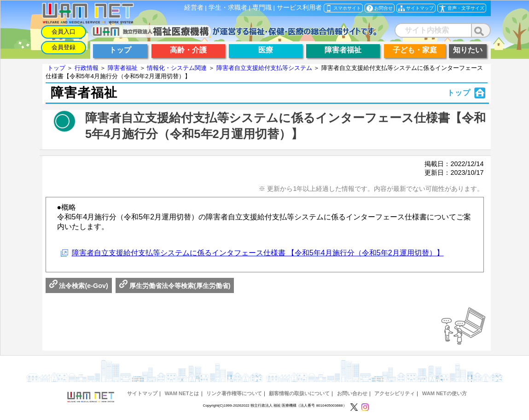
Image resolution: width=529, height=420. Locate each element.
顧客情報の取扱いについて (299, 393)
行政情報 (87, 68)
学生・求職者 (228, 8)
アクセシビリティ (395, 393)
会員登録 (64, 47)
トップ (56, 68)
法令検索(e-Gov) (79, 286)
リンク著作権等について (234, 393)
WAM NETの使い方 (445, 393)
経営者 (194, 8)
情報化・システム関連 (177, 68)
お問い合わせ (352, 393)
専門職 (262, 8)
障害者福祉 (123, 68)
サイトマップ (142, 393)
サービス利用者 (299, 8)
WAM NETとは (182, 393)
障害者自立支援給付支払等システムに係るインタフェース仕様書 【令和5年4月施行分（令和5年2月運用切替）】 (258, 253)
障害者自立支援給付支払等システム (264, 68)
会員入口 (64, 32)
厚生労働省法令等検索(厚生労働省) (175, 286)
